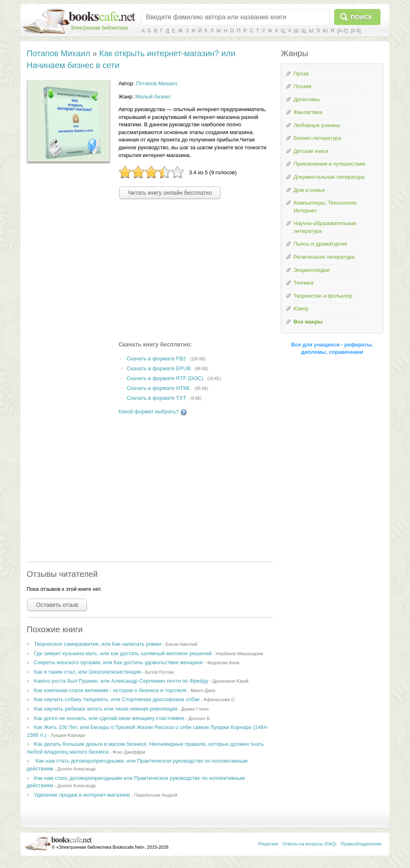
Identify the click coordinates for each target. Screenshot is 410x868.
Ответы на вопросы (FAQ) (310, 844)
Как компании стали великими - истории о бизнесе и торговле (110, 690)
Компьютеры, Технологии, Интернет (326, 207)
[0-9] (355, 31)
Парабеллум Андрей (156, 795)
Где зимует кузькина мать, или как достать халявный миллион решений (123, 653)
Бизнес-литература (317, 138)
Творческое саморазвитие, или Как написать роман (98, 644)
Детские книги (311, 151)
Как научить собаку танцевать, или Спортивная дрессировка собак (117, 699)
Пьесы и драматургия (320, 244)
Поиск (361, 17)
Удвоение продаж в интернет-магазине (82, 795)
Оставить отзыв (57, 605)
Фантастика (308, 112)
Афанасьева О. (220, 699)
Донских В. (199, 718)
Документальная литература (329, 177)
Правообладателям (361, 844)
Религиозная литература (324, 257)
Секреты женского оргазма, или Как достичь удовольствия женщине (118, 662)
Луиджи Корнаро (68, 735)
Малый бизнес (153, 97)
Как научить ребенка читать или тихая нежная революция (106, 709)
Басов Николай (182, 644)
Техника (303, 283)
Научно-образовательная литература (325, 227)
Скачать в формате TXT (156, 398)
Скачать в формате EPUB (159, 368)
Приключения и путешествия (329, 164)
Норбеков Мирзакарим (239, 654)
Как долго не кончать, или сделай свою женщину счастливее (109, 718)
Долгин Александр (76, 769)
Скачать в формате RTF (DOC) (165, 378)
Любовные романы (317, 125)
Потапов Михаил (58, 53)
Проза (301, 74)
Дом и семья (309, 190)
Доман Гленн (195, 709)
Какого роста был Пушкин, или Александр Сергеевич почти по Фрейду (121, 681)
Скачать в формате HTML (159, 388)
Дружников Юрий (230, 681)
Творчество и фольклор (323, 296)
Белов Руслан (159, 672)
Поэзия (302, 86)
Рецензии (268, 844)
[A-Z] (342, 31)
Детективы (307, 99)
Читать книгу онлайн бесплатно (170, 193)
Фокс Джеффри (129, 752)
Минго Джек (203, 690)
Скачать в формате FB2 (156, 359)
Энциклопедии (312, 270)
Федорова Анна (223, 663)
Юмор (301, 309)
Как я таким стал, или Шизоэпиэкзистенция (88, 672)
